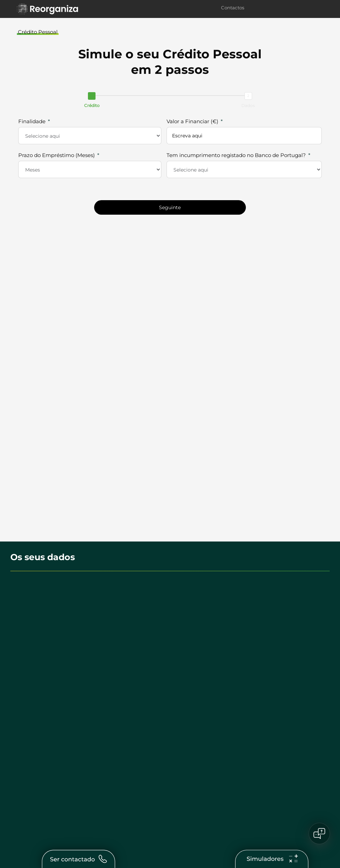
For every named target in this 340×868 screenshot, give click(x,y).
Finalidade (32, 121)
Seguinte (170, 207)
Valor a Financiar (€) (192, 121)
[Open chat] (319, 833)
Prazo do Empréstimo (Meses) (57, 155)
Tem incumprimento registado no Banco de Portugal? (237, 155)
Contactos (233, 8)
